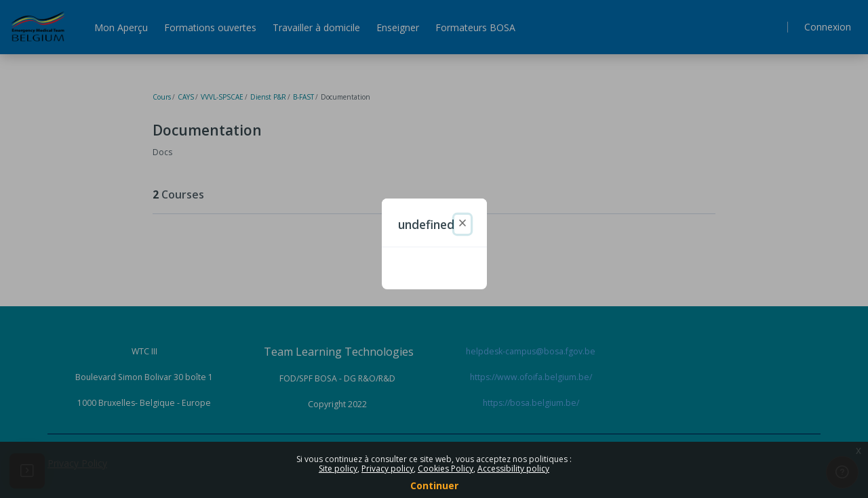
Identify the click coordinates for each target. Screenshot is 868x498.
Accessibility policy (513, 469)
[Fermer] (462, 224)
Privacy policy (388, 469)
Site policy (338, 469)
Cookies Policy (446, 469)
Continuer (434, 485)
